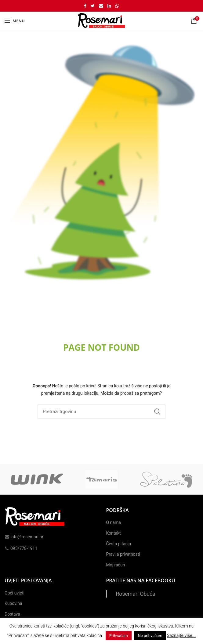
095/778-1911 (21, 548)
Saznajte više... (181, 635)
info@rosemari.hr (24, 537)
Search (157, 412)
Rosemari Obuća (136, 594)
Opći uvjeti (14, 593)
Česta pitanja (119, 544)
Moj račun (116, 565)
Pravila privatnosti (123, 554)
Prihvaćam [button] (119, 636)
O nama (114, 522)
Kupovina (13, 603)
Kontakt (114, 533)
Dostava (12, 614)
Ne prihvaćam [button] (150, 636)
